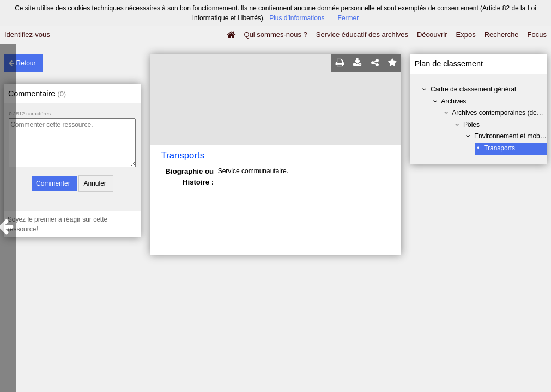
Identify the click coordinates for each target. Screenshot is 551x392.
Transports (499, 148)
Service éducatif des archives (362, 35)
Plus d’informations (297, 18)
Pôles (471, 125)
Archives (453, 101)
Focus (537, 35)
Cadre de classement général (473, 89)
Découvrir (432, 35)
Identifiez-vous (27, 35)
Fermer (349, 18)
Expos (466, 35)
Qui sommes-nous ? (276, 35)
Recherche (502, 35)
